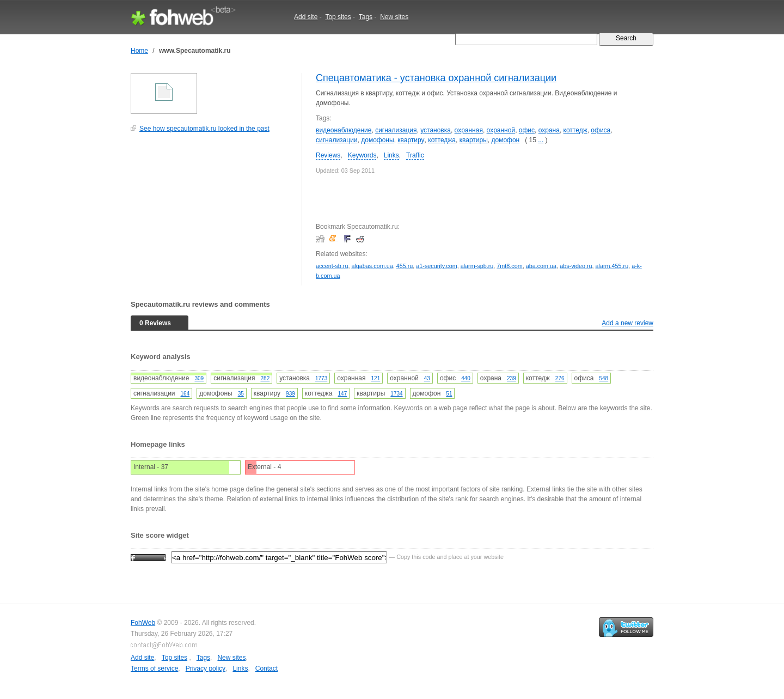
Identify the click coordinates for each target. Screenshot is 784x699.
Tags (366, 17)
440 (466, 378)
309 (199, 378)
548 (604, 378)
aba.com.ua (541, 266)
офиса (601, 130)
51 (449, 394)
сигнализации (337, 140)
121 (376, 378)
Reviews (328, 155)
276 (560, 378)
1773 (321, 378)
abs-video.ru (576, 266)
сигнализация (396, 130)
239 (512, 378)
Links (391, 155)
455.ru (405, 266)
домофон (505, 140)
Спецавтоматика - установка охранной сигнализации (436, 78)
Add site (306, 17)
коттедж (575, 130)
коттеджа (442, 140)
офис (527, 130)
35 (241, 394)
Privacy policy (206, 668)
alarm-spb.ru (477, 266)
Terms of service (154, 668)
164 (185, 394)
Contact (267, 668)
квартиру (411, 140)
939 (290, 394)
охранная (469, 130)
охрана (549, 130)
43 (427, 378)
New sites (394, 17)
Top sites (338, 17)
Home (139, 51)
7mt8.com (509, 266)
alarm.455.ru (612, 266)
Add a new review (627, 323)
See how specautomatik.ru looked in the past (204, 129)
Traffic (415, 155)
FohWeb (143, 623)
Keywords (362, 155)
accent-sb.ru (332, 266)
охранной (501, 130)
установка (436, 130)
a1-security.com (436, 266)
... (541, 140)
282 (265, 378)
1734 (396, 394)
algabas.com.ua (372, 266)
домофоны (377, 140)
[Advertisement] (212, 215)
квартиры (474, 140)
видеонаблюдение (344, 130)
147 (343, 394)
